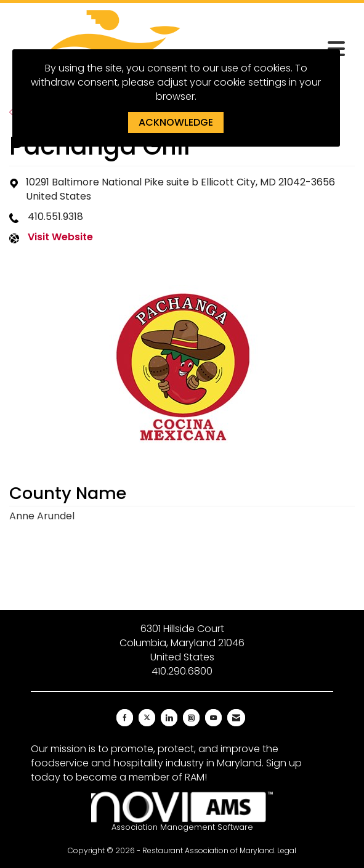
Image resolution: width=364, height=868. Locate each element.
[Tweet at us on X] (147, 718)
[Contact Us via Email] (236, 718)
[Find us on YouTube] (213, 718)
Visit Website (60, 237)
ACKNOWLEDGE (176, 122)
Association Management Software (182, 812)
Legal (287, 850)
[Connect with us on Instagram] (191, 718)
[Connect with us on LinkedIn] (169, 718)
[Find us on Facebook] (125, 718)
